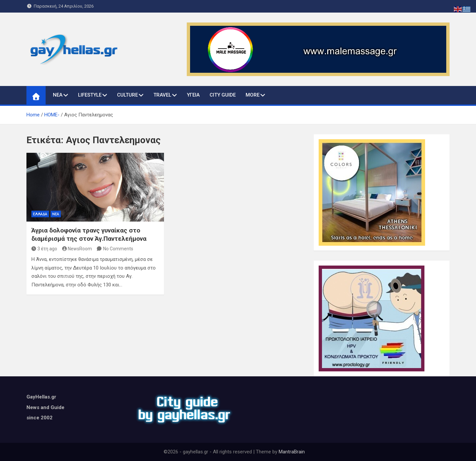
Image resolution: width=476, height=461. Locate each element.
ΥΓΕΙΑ (193, 95)
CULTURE (127, 95)
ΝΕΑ (58, 95)
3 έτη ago (44, 249)
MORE (253, 95)
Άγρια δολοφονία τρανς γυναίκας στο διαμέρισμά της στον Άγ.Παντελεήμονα (89, 234)
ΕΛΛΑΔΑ (40, 214)
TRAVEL (162, 95)
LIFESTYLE (90, 95)
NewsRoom (77, 249)
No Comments (118, 249)
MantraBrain (292, 452)
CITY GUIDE (223, 95)
